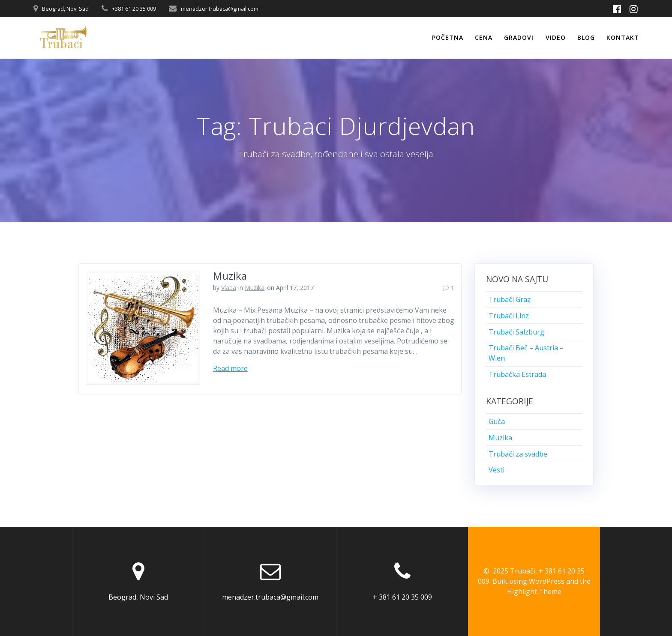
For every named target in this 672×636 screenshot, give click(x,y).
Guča (497, 421)
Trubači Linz (509, 316)
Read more (230, 368)
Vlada (229, 288)
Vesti (496, 470)
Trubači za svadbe (518, 454)
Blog (586, 37)
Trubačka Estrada (517, 374)
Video (556, 37)
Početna (448, 37)
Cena (484, 37)
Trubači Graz (510, 299)
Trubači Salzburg (516, 332)
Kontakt (623, 37)
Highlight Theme (534, 591)
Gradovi (519, 37)
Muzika (230, 276)
